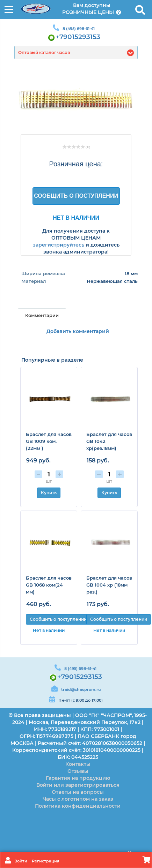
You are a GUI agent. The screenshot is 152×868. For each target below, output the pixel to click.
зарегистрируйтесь (59, 245)
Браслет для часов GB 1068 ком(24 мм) (49, 585)
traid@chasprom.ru (81, 689)
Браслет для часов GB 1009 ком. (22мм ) (49, 441)
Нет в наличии (76, 218)
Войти (21, 861)
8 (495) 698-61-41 (79, 29)
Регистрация (46, 861)
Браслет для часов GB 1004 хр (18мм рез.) (109, 585)
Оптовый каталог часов (44, 52)
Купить (49, 493)
